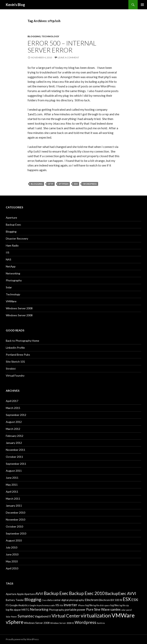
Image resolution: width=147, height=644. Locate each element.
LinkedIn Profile (15, 348)
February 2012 (15, 436)
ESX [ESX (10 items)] (127, 599)
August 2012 (14, 422)
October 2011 (14, 457)
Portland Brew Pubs (18, 355)
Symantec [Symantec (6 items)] (26, 616)
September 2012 (16, 415)
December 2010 (16, 513)
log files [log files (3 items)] (115, 605)
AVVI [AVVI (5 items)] (39, 594)
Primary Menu (142, 5)
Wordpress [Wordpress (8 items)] (85, 622)
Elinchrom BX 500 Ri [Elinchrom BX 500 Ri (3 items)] (110, 600)
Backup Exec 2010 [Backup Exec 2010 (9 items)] (87, 593)
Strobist (11, 369)
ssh (76, 184)
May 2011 (12, 485)
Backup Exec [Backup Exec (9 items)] (56, 593)
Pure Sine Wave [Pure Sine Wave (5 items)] (98, 609)
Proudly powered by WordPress (22, 639)
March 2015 (13, 408)
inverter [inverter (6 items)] (70, 605)
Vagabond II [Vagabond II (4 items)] (43, 616)
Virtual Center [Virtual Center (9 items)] (66, 616)
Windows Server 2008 (19, 308)
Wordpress (90, 184)
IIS (8, 252)
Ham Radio (12, 245)
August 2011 (14, 471)
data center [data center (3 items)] (54, 600)
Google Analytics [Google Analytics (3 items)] (19, 605)
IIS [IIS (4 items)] (57, 605)
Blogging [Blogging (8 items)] (33, 599)
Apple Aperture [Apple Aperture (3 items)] (26, 594)
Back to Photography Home (22, 341)
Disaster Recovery (17, 238)
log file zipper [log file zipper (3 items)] (13, 610)
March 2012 (13, 429)
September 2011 (16, 464)
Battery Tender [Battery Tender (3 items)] (15, 600)
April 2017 (12, 401)
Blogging (34, 36)
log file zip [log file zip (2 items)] (124, 605)
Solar (9, 287)
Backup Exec (13, 225)
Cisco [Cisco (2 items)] (44, 600)
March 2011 (13, 499)
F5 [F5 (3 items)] (7, 605)
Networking (13, 273)
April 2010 (12, 568)
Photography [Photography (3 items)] (57, 610)
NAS (9, 259)
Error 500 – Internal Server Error (62, 47)
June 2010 (12, 554)
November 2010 (16, 519)
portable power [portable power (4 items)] (75, 609)
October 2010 (14, 526)
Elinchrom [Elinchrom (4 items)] (91, 600)
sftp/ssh (64, 184)
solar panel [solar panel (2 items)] (127, 610)
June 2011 (12, 478)
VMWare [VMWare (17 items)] (123, 615)
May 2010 (12, 561)
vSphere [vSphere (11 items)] (15, 622)
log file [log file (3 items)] (89, 605)
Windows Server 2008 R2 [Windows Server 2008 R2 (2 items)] (62, 623)
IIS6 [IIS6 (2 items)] (61, 605)
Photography (14, 280)
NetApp (11, 266)
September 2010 (16, 533)
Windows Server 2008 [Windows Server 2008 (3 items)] (37, 623)
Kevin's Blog (15, 5)
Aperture (11, 218)
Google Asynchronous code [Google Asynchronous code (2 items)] (42, 605)
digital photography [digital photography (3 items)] (73, 600)
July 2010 (12, 547)
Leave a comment (68, 57)
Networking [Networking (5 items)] (39, 609)
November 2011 (16, 450)
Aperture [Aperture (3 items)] (11, 594)
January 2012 (14, 443)
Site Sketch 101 (15, 362)
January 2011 (14, 506)
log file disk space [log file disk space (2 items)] (102, 605)
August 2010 (14, 540)
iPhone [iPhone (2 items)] (81, 605)
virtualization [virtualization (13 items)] (96, 616)
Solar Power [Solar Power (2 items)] (11, 617)
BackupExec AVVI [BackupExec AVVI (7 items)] (121, 593)
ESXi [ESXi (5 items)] (135, 600)
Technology (50, 36)
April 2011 (12, 492)
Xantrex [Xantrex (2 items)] (101, 623)
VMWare (11, 301)
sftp (51, 184)
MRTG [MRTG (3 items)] (25, 610)
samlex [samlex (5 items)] (115, 609)
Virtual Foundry (15, 375)
